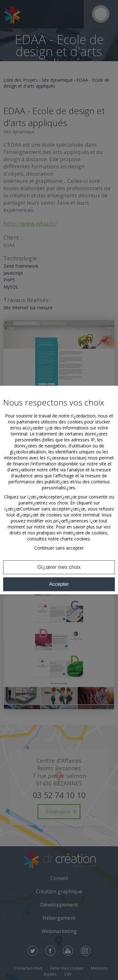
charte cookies (75, 539)
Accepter (59, 584)
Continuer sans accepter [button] (59, 548)
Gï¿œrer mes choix (59, 567)
